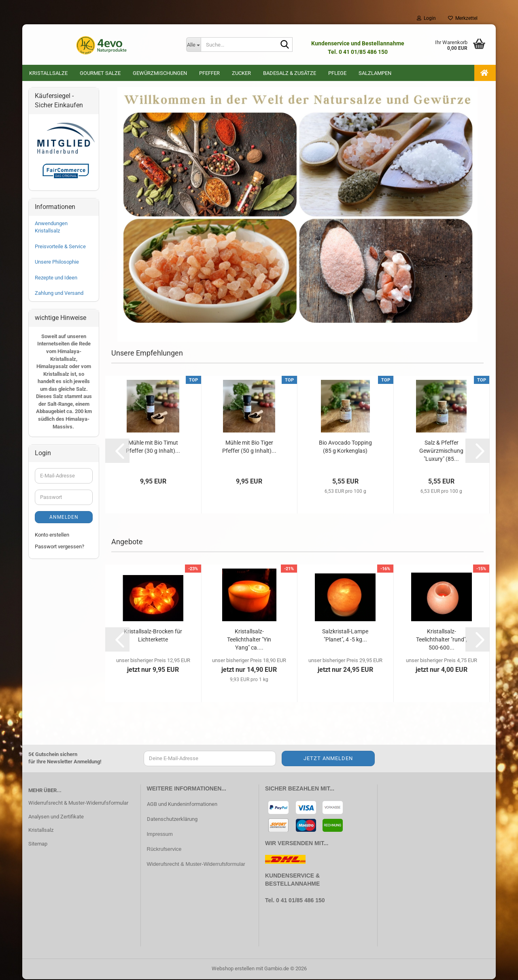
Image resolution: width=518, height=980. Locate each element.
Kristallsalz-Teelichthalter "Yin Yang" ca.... (249, 640)
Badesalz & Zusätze (290, 73)
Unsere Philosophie (57, 263)
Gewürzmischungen (160, 73)
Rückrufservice (164, 850)
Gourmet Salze (100, 73)
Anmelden (64, 518)
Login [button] (426, 18)
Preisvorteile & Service (60, 247)
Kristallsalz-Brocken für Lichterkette (153, 636)
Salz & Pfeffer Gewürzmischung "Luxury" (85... (441, 452)
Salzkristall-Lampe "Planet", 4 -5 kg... (345, 636)
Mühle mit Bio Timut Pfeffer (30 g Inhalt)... (153, 447)
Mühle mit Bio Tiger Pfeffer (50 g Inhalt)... (249, 447)
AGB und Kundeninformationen (182, 805)
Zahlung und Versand (59, 294)
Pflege (337, 73)
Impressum (160, 835)
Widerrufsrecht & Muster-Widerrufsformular (78, 804)
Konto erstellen (52, 536)
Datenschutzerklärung (172, 820)
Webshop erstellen (233, 969)
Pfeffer (209, 73)
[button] (117, 452)
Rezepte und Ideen (56, 278)
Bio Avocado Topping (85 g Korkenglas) (345, 447)
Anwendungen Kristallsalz (51, 228)
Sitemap (38, 845)
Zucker (241, 73)
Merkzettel (463, 18)
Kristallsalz (41, 831)
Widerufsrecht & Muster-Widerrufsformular (196, 865)
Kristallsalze (48, 73)
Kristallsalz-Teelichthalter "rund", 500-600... (442, 640)
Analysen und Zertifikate (56, 817)
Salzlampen (375, 73)
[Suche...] (193, 45)
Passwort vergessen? (59, 547)
